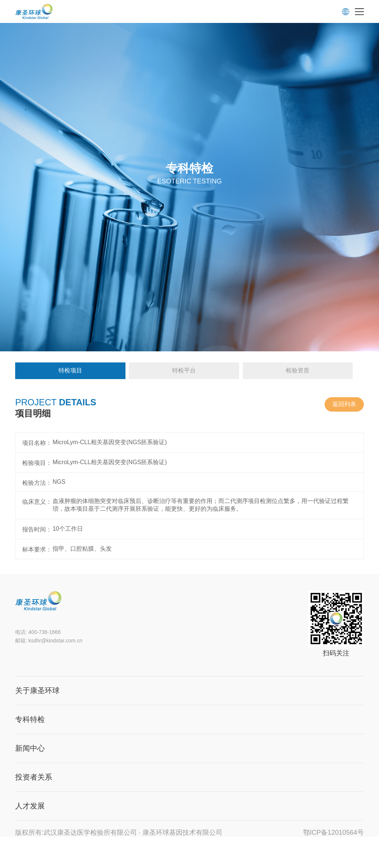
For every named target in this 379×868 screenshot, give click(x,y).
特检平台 (184, 370)
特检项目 (70, 370)
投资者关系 (34, 777)
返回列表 (344, 404)
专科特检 (30, 719)
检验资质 (298, 370)
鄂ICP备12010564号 (333, 832)
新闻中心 (30, 748)
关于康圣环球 (37, 690)
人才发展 (30, 806)
